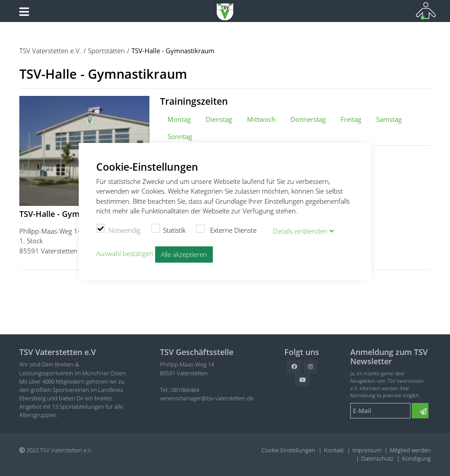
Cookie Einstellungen (288, 450)
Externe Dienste (226, 229)
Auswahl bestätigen (125, 253)
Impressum (367, 450)
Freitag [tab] (351, 119)
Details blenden (300, 231)
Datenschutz (377, 458)
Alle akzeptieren (184, 254)
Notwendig (118, 229)
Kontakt (334, 450)
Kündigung (416, 458)
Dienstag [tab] (219, 119)
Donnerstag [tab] (308, 119)
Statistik (169, 229)
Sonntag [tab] (180, 136)
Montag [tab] (179, 119)
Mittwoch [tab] (261, 119)
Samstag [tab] (389, 119)
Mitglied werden (410, 450)
